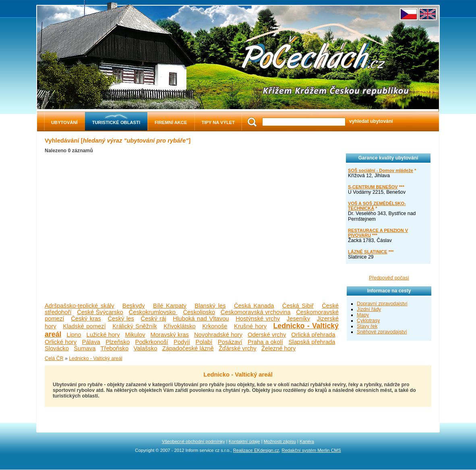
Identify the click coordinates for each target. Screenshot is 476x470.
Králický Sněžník (135, 326)
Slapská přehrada (312, 342)
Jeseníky (298, 319)
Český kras (86, 319)
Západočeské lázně (188, 348)
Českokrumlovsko (153, 312)
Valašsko (146, 348)
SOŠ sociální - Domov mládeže (381, 170)
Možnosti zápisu (280, 441)
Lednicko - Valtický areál (96, 358)
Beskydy (134, 306)
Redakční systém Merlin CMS (311, 450)
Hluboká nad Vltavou (201, 319)
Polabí (204, 342)
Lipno (74, 335)
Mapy (363, 315)
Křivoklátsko (180, 326)
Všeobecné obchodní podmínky (194, 441)
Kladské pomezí (84, 326)
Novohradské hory (218, 335)
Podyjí (182, 342)
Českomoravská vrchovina (256, 312)
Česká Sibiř (298, 306)
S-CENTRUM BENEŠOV (373, 187)
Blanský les (210, 306)
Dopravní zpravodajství (382, 304)
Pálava (91, 342)
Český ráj (154, 319)
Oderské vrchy (267, 335)
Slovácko (57, 348)
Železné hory (278, 348)
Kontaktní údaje (244, 441)
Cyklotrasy (368, 321)
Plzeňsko (118, 342)
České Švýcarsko (100, 312)
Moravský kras (170, 335)
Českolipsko (199, 312)
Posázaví (230, 342)
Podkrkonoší (152, 342)
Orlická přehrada (313, 335)
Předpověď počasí (389, 278)
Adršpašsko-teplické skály (80, 306)
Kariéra (307, 441)
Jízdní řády (369, 309)
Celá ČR (54, 358)
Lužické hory (103, 335)
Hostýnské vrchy (258, 319)
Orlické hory (61, 342)
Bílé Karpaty (170, 306)
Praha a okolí (265, 342)
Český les (121, 319)
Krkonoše (215, 326)
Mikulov (135, 335)
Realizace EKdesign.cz (256, 450)
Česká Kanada (254, 306)
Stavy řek (367, 326)
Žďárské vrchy (238, 348)
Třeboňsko (114, 348)
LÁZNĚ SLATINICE (368, 252)
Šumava (85, 348)
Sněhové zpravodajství (382, 332)
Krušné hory (250, 326)
